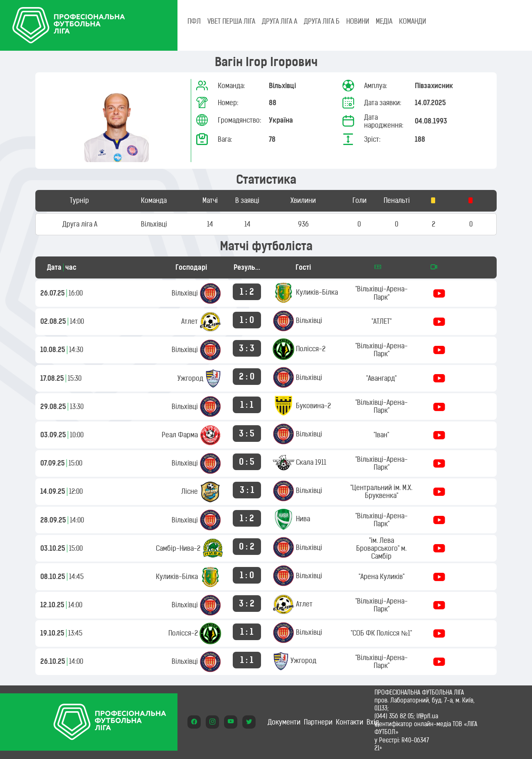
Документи (284, 722)
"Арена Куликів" (382, 577)
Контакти (350, 722)
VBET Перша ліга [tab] (231, 21)
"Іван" (381, 435)
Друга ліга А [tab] (280, 21)
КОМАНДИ (413, 21)
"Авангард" (381, 378)
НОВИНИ (358, 21)
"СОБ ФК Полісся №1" (381, 633)
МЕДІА (384, 21)
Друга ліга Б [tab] (322, 21)
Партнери (318, 722)
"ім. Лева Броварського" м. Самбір (381, 548)
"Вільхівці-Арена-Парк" (382, 293)
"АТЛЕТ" (382, 321)
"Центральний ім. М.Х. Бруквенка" (381, 492)
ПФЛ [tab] (194, 21)
